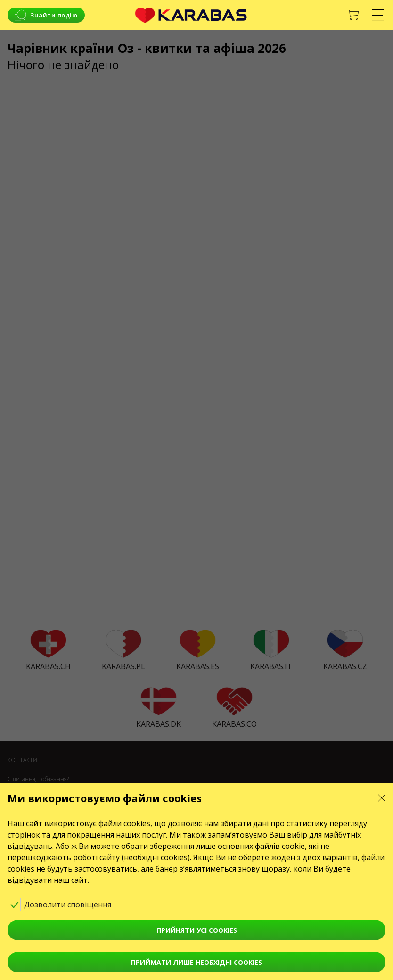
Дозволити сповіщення (66, 904)
